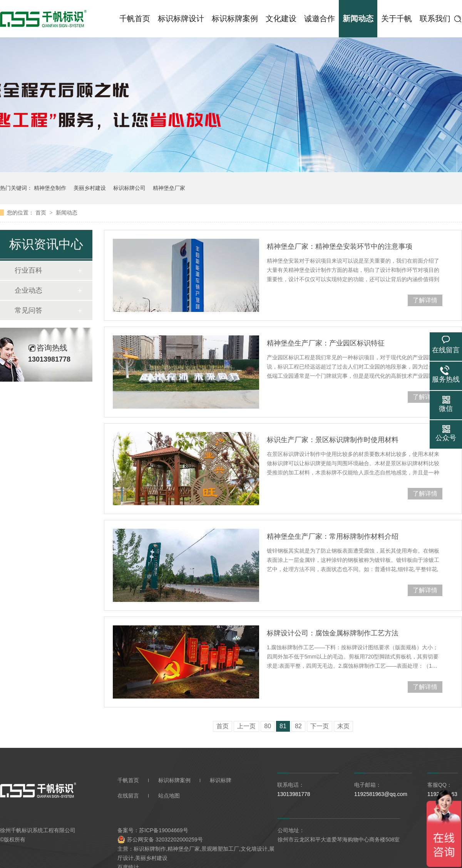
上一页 (246, 726)
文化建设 (281, 18)
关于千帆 (397, 18)
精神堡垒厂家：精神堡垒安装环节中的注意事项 (340, 246)
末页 (343, 726)
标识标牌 (221, 780)
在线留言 (128, 796)
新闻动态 (358, 18)
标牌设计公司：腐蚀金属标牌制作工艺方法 (333, 633)
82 (298, 726)
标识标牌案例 (235, 18)
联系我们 (435, 18)
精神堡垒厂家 (169, 188)
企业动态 (28, 290)
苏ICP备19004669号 (164, 830)
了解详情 (425, 300)
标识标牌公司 (129, 188)
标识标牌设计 (181, 18)
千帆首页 (135, 18)
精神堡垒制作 (50, 188)
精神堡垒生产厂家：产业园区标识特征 (326, 343)
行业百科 (28, 270)
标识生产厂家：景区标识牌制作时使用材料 (333, 440)
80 (268, 726)
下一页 (320, 726)
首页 (42, 213)
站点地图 (169, 796)
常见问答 (28, 310)
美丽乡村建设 (90, 188)
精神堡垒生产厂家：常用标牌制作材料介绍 (333, 536)
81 (283, 726)
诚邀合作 (320, 18)
